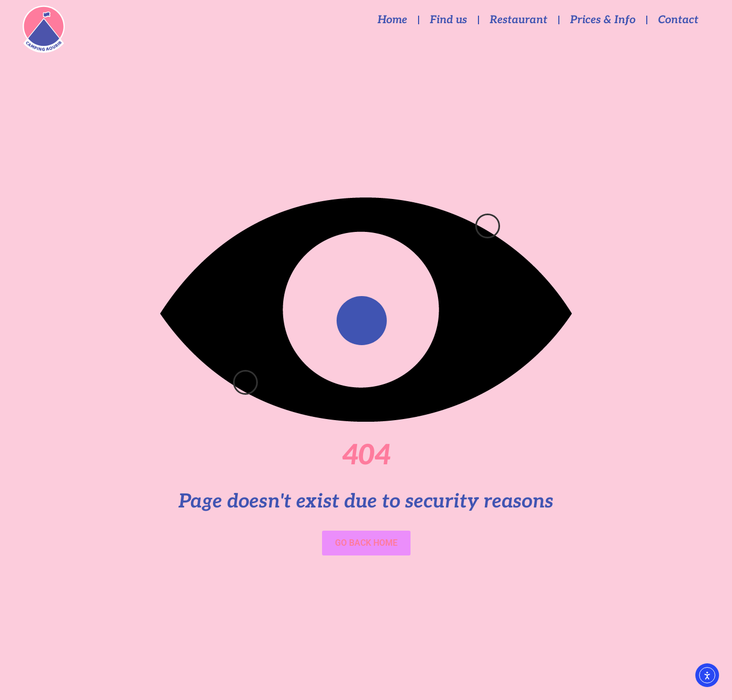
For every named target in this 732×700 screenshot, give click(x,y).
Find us (449, 20)
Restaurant (519, 20)
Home (392, 20)
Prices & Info (603, 20)
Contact (678, 20)
